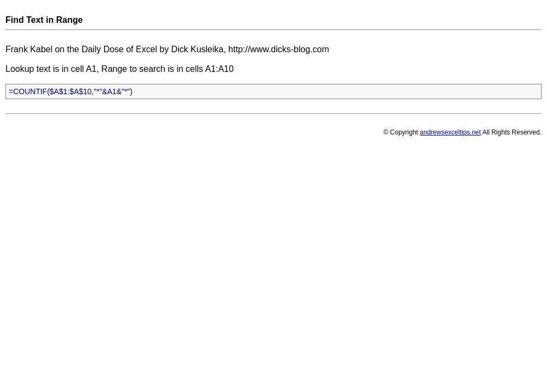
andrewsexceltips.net (451, 132)
